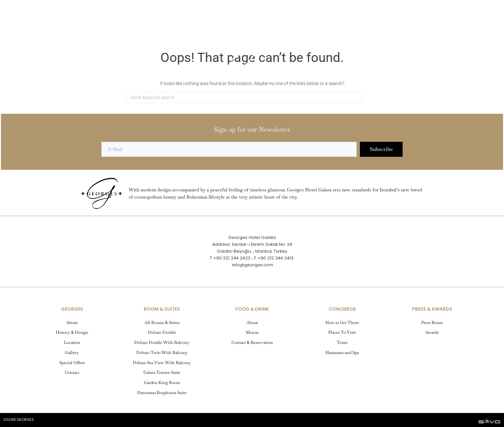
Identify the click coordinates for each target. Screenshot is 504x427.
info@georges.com (252, 265)
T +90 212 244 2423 (230, 258)
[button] (28, 27)
